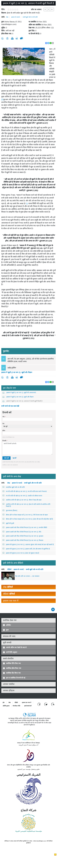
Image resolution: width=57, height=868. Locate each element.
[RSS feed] (53, 704)
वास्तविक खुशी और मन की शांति (14, 487)
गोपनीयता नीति (16, 706)
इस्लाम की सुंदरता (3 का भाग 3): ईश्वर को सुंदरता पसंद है (21, 553)
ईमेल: (4, 431)
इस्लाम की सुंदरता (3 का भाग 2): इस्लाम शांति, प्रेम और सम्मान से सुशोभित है (26, 549)
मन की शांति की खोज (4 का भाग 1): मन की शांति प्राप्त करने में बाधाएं (25, 491)
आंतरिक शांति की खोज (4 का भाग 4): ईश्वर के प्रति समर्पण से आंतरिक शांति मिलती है (26, 505)
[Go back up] (53, 609)
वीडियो (9, 569)
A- (45, 9)
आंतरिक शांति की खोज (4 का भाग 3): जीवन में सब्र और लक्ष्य (22, 500)
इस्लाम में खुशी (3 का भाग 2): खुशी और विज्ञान (17, 372)
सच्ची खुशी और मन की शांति (30, 17)
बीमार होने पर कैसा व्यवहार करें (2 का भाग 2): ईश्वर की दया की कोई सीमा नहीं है (28, 519)
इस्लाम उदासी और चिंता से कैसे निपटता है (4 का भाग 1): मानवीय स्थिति (25, 527)
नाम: (4, 417)
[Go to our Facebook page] (39, 704)
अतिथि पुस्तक (6, 706)
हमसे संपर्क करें (28, 706)
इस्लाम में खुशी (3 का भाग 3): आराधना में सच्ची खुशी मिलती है (22, 401)
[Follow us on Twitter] (46, 704)
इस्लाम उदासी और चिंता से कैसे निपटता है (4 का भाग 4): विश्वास (23, 540)
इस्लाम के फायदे (15, 17)
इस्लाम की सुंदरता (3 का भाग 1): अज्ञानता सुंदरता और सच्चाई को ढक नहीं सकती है (28, 544)
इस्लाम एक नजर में (27, 703)
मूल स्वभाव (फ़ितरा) (10, 510)
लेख (7, 17)
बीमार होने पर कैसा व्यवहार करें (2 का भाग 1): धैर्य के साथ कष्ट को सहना (25, 515)
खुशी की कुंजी (8, 523)
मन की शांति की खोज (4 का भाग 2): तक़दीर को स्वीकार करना (22, 496)
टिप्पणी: (5, 441)
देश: (4, 424)
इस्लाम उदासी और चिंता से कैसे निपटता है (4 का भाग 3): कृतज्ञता (23, 536)
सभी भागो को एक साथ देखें (10, 406)
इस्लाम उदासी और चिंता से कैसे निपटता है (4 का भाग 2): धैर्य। (22, 532)
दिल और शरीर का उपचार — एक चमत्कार (27, 576)
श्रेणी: (3, 17)
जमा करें (6, 458)
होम (4, 703)
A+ (52, 9)
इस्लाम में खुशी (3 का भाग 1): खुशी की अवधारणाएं (19, 393)
